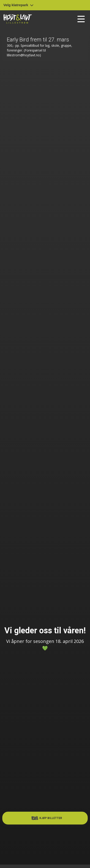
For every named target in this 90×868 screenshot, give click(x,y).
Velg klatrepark (18, 5)
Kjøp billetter (47, 818)
